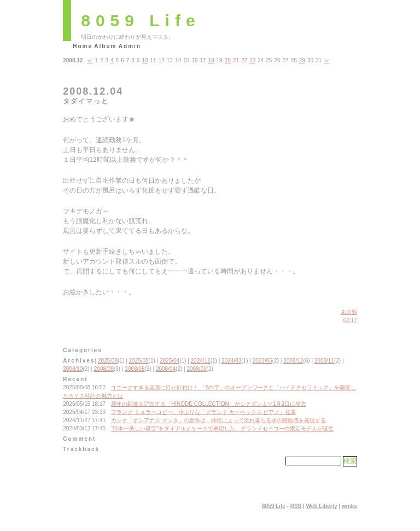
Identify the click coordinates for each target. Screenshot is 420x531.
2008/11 (324, 361)
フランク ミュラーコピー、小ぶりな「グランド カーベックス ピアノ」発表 (203, 412)
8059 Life (141, 21)
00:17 (350, 320)
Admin (130, 46)
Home (83, 46)
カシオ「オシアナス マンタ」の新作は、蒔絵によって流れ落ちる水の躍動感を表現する (218, 420)
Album (105, 46)
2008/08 (135, 369)
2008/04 (166, 369)
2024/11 (201, 361)
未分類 (349, 312)
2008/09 (104, 369)
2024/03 (231, 361)
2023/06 (262, 361)
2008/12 (293, 361)
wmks (349, 506)
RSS (296, 506)
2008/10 (73, 369)
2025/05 (138, 361)
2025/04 (170, 361)
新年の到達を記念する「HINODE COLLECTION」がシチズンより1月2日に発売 (209, 404)
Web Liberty (322, 506)
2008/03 (196, 369)
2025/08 (108, 361)
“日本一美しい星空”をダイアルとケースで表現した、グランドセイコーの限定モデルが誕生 (222, 428)
